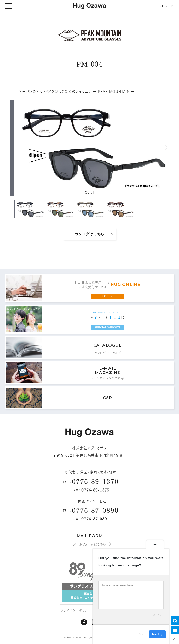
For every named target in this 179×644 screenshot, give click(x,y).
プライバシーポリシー (76, 610)
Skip (142, 634)
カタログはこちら (89, 234)
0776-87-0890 (95, 510)
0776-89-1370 (95, 481)
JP (162, 6)
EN (172, 6)
